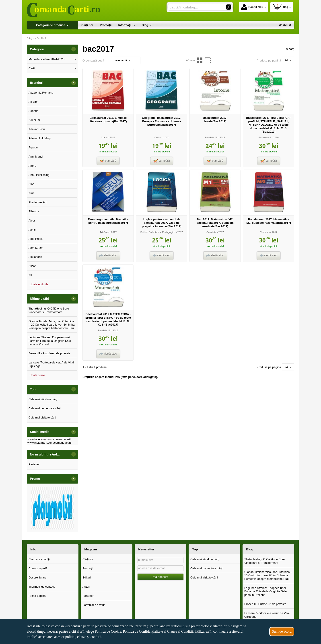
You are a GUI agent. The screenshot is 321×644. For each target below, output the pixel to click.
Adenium (34, 120)
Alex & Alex (36, 248)
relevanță (123, 60)
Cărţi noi (88, 559)
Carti (32, 68)
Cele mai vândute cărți (43, 399)
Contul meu (252, 7)
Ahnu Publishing (39, 175)
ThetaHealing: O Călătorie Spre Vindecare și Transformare (49, 310)
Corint (104, 137)
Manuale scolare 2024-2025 (46, 59)
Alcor (32, 220)
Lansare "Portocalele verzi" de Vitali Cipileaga (51, 364)
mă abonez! (160, 577)
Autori (86, 587)
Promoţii (88, 568)
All (30, 275)
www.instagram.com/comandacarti (49, 443)
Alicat (32, 266)
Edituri (87, 577)
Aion (31, 184)
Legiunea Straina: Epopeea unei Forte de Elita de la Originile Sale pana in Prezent (50, 341)
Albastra (34, 211)
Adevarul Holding (40, 138)
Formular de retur (94, 605)
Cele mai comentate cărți (45, 408)
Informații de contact (42, 587)
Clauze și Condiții (180, 631)
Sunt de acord (282, 631)
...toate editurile (38, 284)
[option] (52, 508)
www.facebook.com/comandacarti (49, 439)
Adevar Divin (37, 129)
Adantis (33, 111)
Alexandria (35, 257)
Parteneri (34, 464)
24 (288, 60)
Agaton (33, 147)
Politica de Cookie (108, 631)
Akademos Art (38, 202)
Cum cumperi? (38, 568)
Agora (32, 166)
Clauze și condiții (39, 559)
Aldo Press (36, 239)
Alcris (32, 230)
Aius (31, 193)
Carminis (211, 232)
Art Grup (104, 232)
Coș (280, 7)
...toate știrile (37, 375)
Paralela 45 (211, 137)
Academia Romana (41, 93)
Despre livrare (38, 577)
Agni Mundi (36, 157)
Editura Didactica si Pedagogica (158, 232)
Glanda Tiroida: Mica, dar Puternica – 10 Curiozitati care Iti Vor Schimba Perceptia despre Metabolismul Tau (52, 325)
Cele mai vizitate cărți (42, 417)
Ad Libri (33, 102)
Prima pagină (37, 596)
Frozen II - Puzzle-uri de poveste (49, 353)
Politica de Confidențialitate (143, 631)
